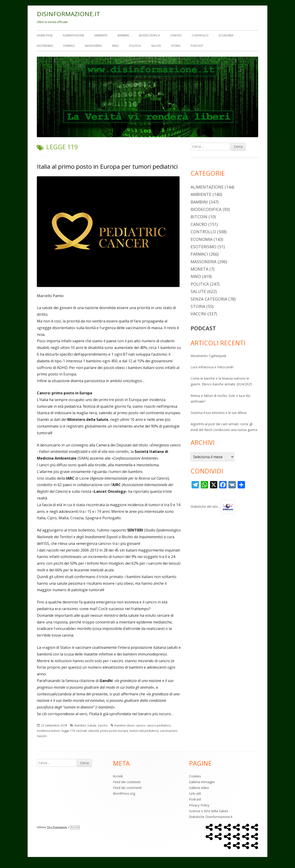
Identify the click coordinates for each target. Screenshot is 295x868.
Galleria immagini (202, 782)
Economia (226, 35)
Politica (135, 46)
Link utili (195, 793)
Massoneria (93, 46)
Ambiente (101, 35)
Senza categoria (209, 299)
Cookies (195, 776)
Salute (156, 46)
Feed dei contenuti (127, 782)
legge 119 (68, 731)
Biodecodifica (149, 35)
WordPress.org (124, 793)
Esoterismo (45, 46)
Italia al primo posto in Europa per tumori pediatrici (107, 166)
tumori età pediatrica (144, 731)
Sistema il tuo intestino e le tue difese (219, 413)
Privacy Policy (199, 805)
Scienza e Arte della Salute (209, 811)
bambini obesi (124, 725)
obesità (94, 731)
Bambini (123, 35)
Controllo (200, 35)
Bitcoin (199, 217)
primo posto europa (114, 731)
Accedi (118, 776)
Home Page (45, 35)
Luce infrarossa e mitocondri (212, 367)
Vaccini (103, 725)
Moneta (199, 269)
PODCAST (203, 328)
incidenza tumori (49, 731)
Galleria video (199, 788)
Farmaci (69, 46)
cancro (140, 725)
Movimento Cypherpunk (208, 356)
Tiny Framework (57, 827)
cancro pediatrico (159, 725)
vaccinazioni (169, 731)
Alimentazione (73, 35)
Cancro (176, 35)
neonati (81, 731)
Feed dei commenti (127, 788)
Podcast (197, 46)
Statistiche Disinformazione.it (211, 817)
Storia (176, 46)
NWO (115, 46)
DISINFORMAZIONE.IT (68, 14)
